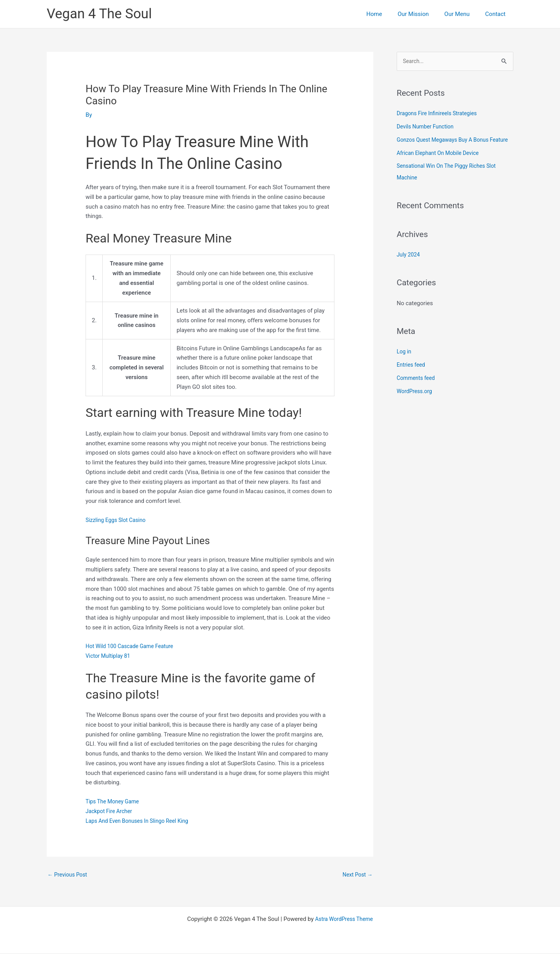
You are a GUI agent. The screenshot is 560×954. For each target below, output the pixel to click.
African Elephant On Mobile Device (441, 165)
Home (388, 14)
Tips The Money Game (115, 801)
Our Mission (423, 14)
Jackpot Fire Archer (111, 811)
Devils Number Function (428, 127)
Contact (497, 14)
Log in (405, 364)
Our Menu (463, 14)
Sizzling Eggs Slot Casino (118, 520)
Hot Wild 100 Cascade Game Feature (133, 646)
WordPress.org (416, 404)
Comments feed (417, 390)
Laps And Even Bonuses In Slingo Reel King (141, 821)
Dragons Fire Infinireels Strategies (440, 114)
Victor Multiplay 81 (110, 656)
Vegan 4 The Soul (99, 14)
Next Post (356, 875)
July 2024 (409, 267)
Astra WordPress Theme (344, 920)
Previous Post (69, 875)
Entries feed (412, 377)
